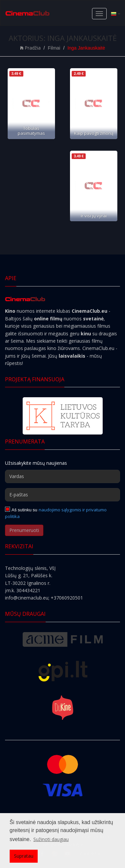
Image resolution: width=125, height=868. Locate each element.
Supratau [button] (24, 856)
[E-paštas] (62, 495)
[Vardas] (62, 476)
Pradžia (30, 48)
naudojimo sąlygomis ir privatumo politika (56, 513)
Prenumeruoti (24, 530)
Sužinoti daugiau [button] (51, 839)
